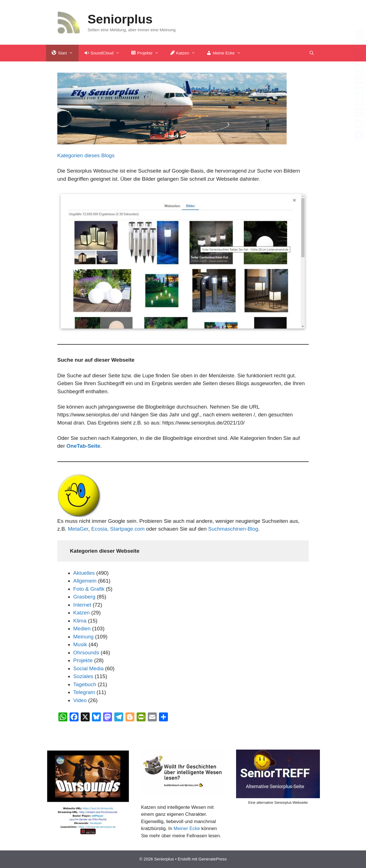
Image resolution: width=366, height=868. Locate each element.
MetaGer (78, 529)
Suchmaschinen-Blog (233, 529)
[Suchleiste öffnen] (312, 53)
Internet (82, 605)
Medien (82, 629)
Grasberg (84, 597)
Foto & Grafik (89, 589)
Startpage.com (127, 529)
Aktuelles (84, 573)
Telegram (84, 692)
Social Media (88, 668)
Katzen (81, 613)
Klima (80, 621)
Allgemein (85, 581)
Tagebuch (85, 684)
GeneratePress (212, 859)
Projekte (83, 660)
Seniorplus (120, 19)
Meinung (83, 637)
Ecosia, (101, 529)
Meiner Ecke (187, 828)
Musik (80, 644)
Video (80, 700)
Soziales (83, 676)
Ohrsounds (86, 653)
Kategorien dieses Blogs (86, 155)
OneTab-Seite (83, 446)
